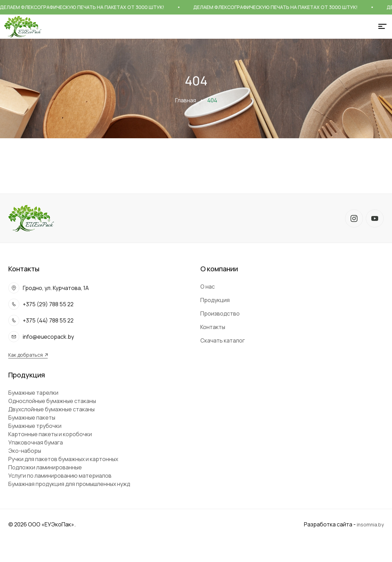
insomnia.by (370, 524)
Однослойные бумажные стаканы (52, 401)
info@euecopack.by (48, 337)
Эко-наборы (25, 451)
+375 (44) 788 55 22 (48, 320)
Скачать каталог (223, 340)
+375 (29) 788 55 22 (48, 304)
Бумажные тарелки (33, 393)
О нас (208, 287)
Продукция (215, 300)
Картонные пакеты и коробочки (50, 434)
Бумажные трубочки (35, 426)
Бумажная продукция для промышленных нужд (69, 484)
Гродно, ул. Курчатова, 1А (56, 288)
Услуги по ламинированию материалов (60, 476)
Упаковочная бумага (36, 442)
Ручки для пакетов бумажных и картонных (63, 459)
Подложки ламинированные (45, 467)
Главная (186, 100)
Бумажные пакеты (32, 418)
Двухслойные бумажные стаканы (51, 409)
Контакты (213, 327)
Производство (220, 313)
